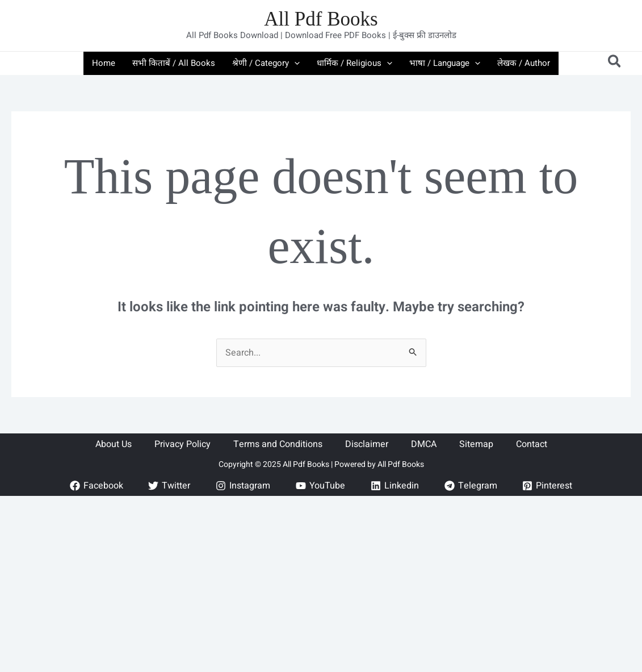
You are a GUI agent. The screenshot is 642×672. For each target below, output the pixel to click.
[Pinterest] (547, 486)
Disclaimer (367, 444)
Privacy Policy (182, 444)
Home (104, 63)
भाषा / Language (445, 63)
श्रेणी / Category (266, 63)
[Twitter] (169, 486)
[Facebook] (96, 486)
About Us (114, 444)
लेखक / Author (524, 63)
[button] (615, 63)
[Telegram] (471, 486)
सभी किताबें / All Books (174, 63)
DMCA (424, 444)
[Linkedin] (395, 486)
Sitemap (476, 444)
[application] (294, 63)
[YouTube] (321, 486)
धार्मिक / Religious (354, 63)
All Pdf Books (321, 19)
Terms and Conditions (278, 444)
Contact (532, 444)
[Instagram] (243, 486)
